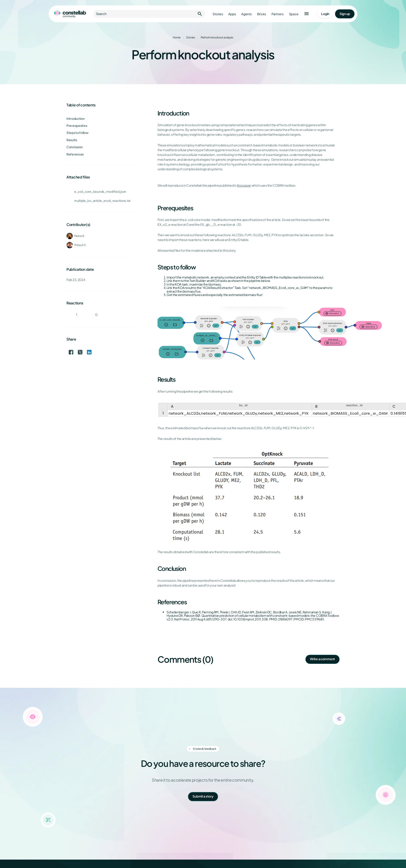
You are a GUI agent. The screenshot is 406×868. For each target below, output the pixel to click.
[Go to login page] (325, 14)
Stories (190, 37)
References (75, 154)
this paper (244, 185)
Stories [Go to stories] (218, 14)
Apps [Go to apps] (232, 14)
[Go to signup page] (345, 14)
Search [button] (149, 14)
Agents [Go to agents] (246, 14)
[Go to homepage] (70, 14)
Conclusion (75, 147)
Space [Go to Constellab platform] (294, 14)
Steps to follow (77, 133)
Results (72, 140)
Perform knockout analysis (217, 37)
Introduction (76, 119)
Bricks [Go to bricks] (262, 14)
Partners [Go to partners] (278, 14)
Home (177, 37)
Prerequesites (77, 126)
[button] (307, 14)
